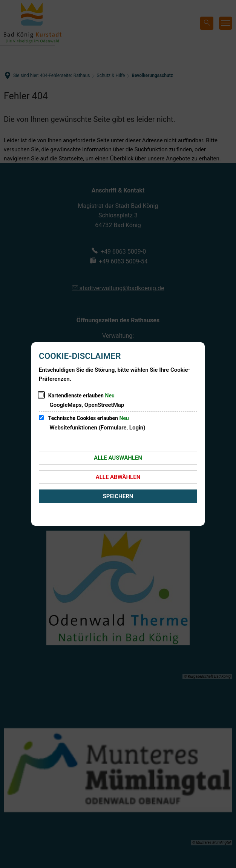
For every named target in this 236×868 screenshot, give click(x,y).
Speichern (118, 496)
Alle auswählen (118, 458)
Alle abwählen (118, 477)
